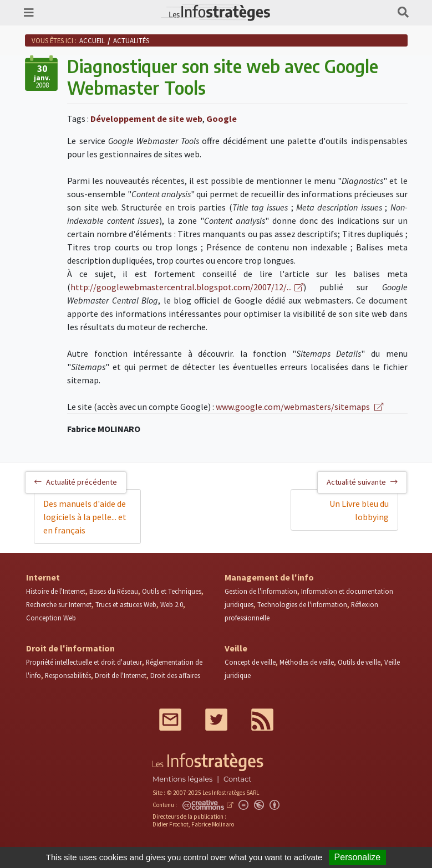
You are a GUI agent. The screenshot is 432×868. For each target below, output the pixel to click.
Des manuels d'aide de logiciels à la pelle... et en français (85, 517)
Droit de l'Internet (121, 675)
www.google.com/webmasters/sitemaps (294, 407)
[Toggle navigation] (29, 13)
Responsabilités (68, 675)
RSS (262, 720)
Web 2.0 (172, 604)
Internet (43, 577)
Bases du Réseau (114, 591)
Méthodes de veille (307, 662)
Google (222, 119)
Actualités (131, 40)
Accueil (92, 40)
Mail (170, 720)
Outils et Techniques (172, 591)
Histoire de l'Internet (56, 591)
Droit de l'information (70, 648)
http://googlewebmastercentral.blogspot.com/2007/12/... (181, 287)
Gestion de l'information (261, 591)
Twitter (216, 720)
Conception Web (51, 618)
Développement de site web (146, 119)
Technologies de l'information (302, 604)
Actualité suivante (362, 482)
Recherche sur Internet (59, 604)
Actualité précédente (76, 482)
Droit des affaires (175, 675)
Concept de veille (250, 662)
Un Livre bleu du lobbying (359, 510)
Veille (236, 648)
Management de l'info (269, 577)
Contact (237, 779)
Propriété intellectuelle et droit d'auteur (84, 662)
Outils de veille (359, 662)
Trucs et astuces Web (126, 604)
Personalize (358, 857)
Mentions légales (182, 779)
